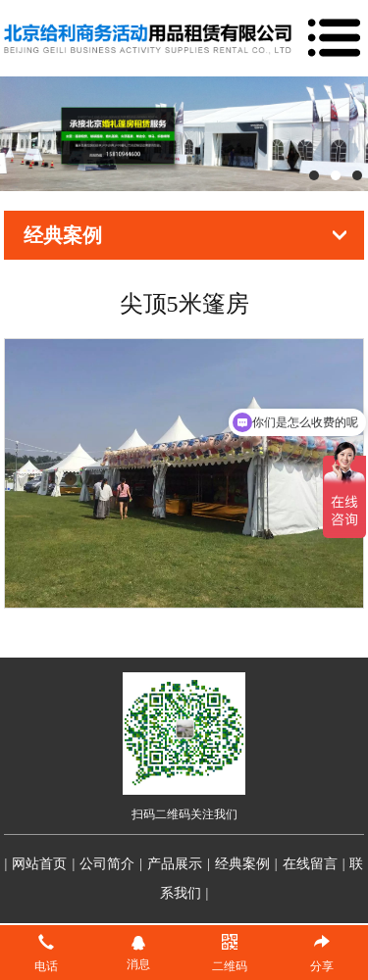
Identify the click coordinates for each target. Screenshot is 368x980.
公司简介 (107, 864)
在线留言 (310, 864)
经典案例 (242, 864)
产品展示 (175, 864)
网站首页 (39, 864)
